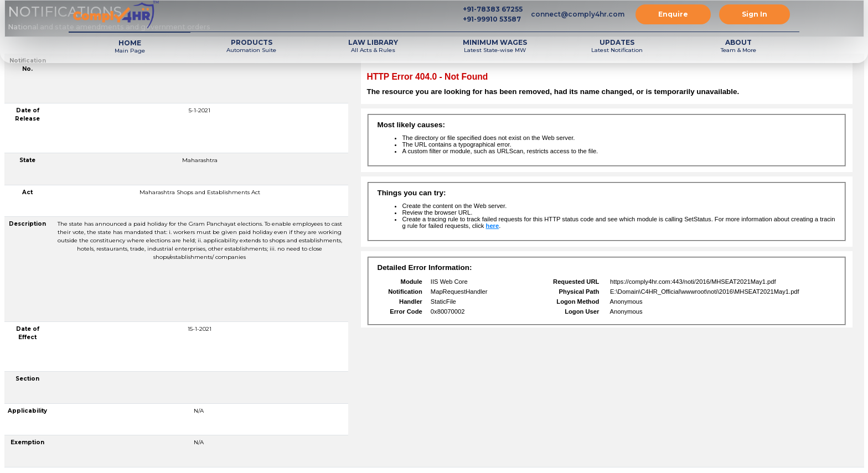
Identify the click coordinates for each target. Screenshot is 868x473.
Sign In (755, 14)
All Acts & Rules (373, 46)
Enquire (673, 14)
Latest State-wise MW (495, 46)
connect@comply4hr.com (578, 14)
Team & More (738, 46)
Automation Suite (251, 46)
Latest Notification (617, 46)
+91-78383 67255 (493, 9)
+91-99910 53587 (492, 19)
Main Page (130, 46)
